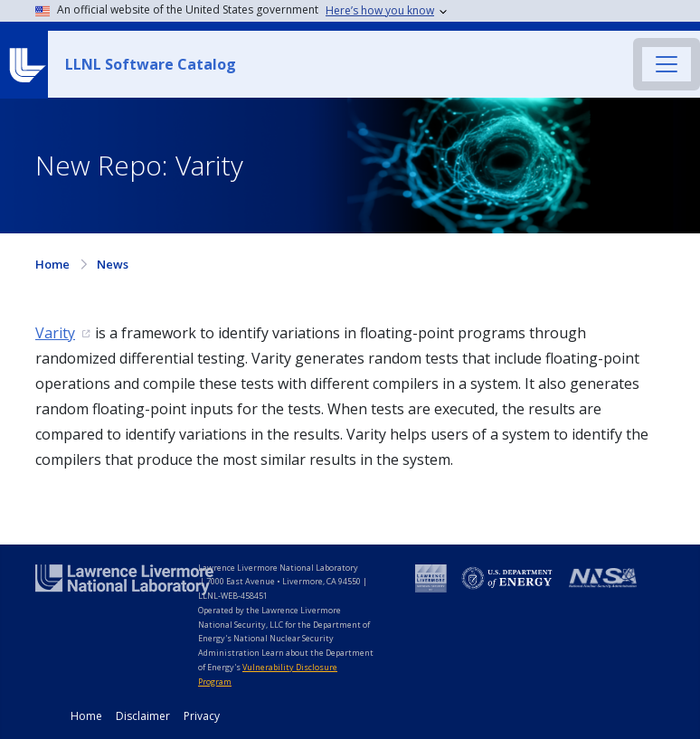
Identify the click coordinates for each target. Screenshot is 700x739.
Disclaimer (143, 716)
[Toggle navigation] (667, 64)
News (113, 264)
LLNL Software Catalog (151, 64)
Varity (55, 333)
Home (52, 264)
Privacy (202, 716)
